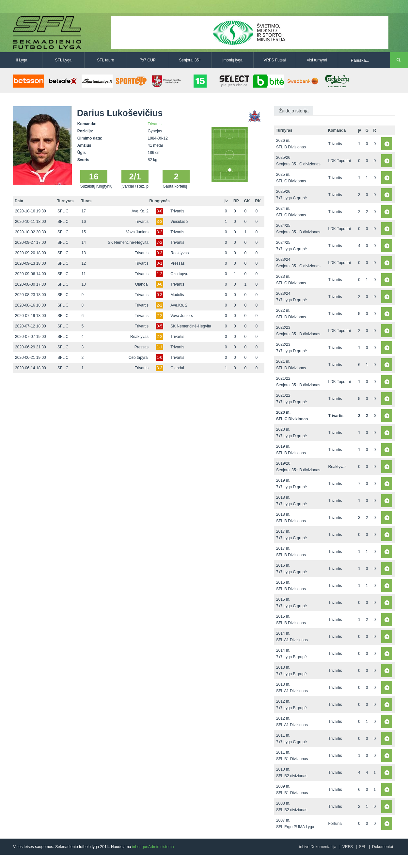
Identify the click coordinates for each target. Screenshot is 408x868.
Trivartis (155, 124)
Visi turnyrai (317, 60)
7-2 (159, 242)
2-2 (159, 305)
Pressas (177, 263)
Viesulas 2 (179, 222)
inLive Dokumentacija (318, 847)
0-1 (159, 263)
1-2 (159, 274)
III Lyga (21, 60)
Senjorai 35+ (190, 60)
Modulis (177, 295)
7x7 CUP (148, 60)
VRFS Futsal (275, 60)
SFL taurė (105, 60)
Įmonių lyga (232, 60)
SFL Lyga (63, 60)
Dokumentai (383, 847)
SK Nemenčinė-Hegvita (128, 242)
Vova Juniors (137, 232)
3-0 (159, 211)
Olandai (142, 284)
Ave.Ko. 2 (140, 211)
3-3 (159, 222)
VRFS (348, 847)
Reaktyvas (180, 253)
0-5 (159, 326)
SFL (362, 847)
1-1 (159, 347)
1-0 (159, 358)
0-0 (159, 284)
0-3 (159, 253)
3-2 (159, 232)
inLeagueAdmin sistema (153, 847)
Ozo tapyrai (180, 274)
